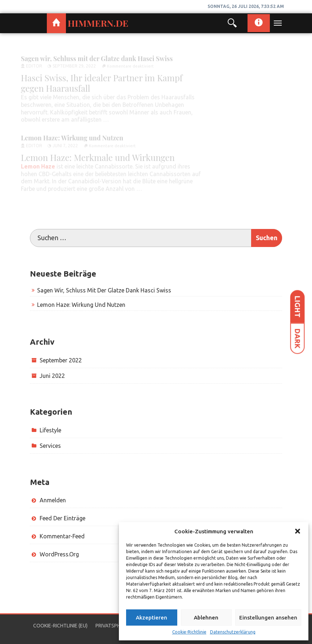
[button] (298, 531)
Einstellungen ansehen (268, 617)
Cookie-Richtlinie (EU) (60, 626)
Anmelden (53, 500)
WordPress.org (59, 554)
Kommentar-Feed (62, 536)
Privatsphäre (113, 626)
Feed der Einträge (63, 518)
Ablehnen (206, 617)
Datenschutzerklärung (233, 632)
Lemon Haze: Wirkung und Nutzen (73, 136)
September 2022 (61, 360)
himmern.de (98, 23)
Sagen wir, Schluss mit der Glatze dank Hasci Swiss (97, 56)
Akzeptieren (151, 617)
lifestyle (50, 430)
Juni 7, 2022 (65, 143)
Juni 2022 (52, 376)
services (50, 446)
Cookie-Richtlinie (189, 632)
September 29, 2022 (74, 64)
